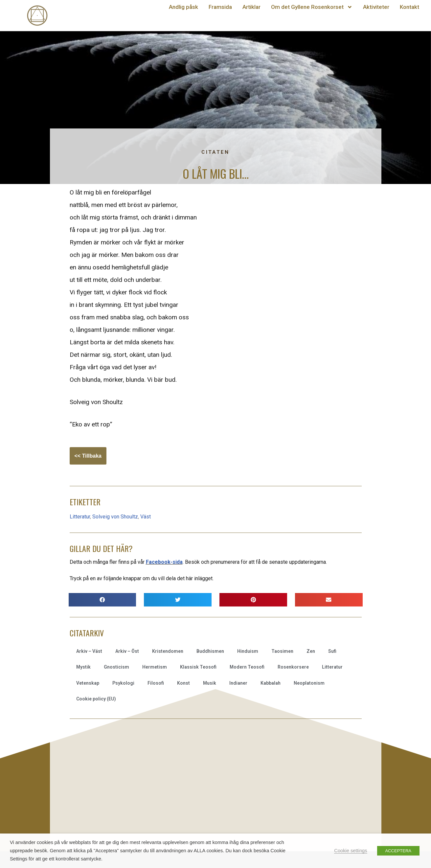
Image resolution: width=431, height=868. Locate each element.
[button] (102, 600)
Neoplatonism (309, 683)
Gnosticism (116, 667)
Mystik (83, 667)
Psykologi (123, 683)
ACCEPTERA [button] (398, 851)
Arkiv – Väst (89, 651)
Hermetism (155, 667)
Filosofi (156, 683)
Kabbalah (271, 683)
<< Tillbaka (88, 456)
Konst (183, 683)
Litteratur (80, 517)
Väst (146, 517)
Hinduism (248, 651)
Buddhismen (210, 651)
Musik (210, 683)
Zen (311, 651)
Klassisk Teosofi (198, 667)
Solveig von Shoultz (115, 517)
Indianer (238, 683)
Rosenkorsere (293, 667)
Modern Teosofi (247, 667)
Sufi (332, 651)
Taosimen (282, 651)
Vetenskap (88, 683)
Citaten (215, 152)
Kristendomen (168, 651)
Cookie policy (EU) (96, 699)
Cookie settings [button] (351, 851)
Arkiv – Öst (127, 651)
